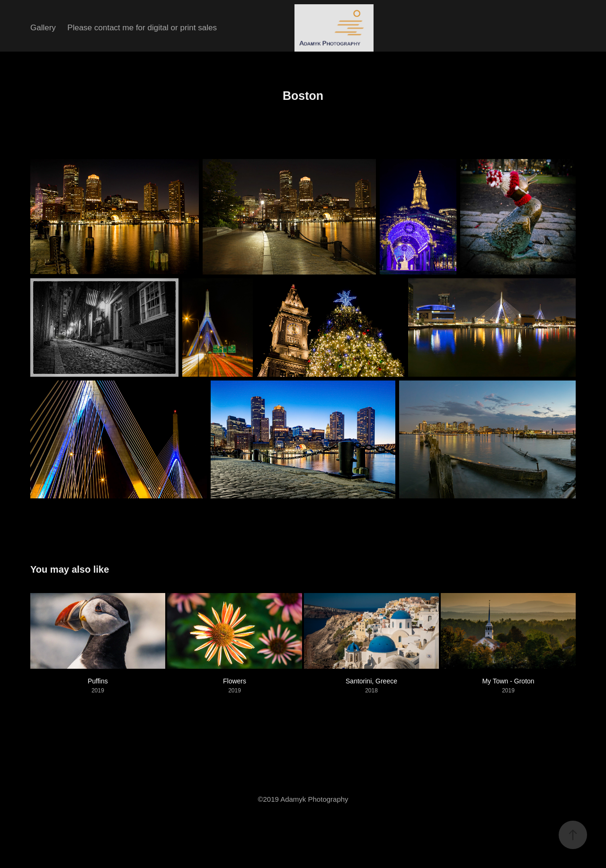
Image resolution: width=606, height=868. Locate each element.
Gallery (43, 28)
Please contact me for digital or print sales (142, 28)
